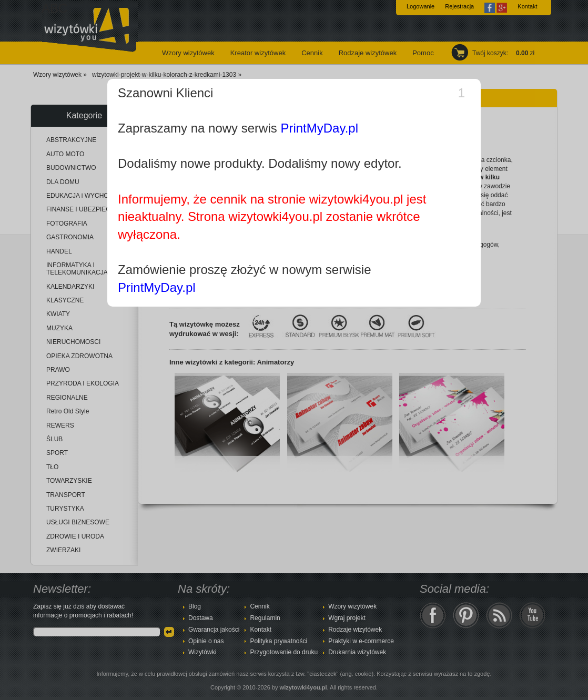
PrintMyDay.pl (319, 128)
